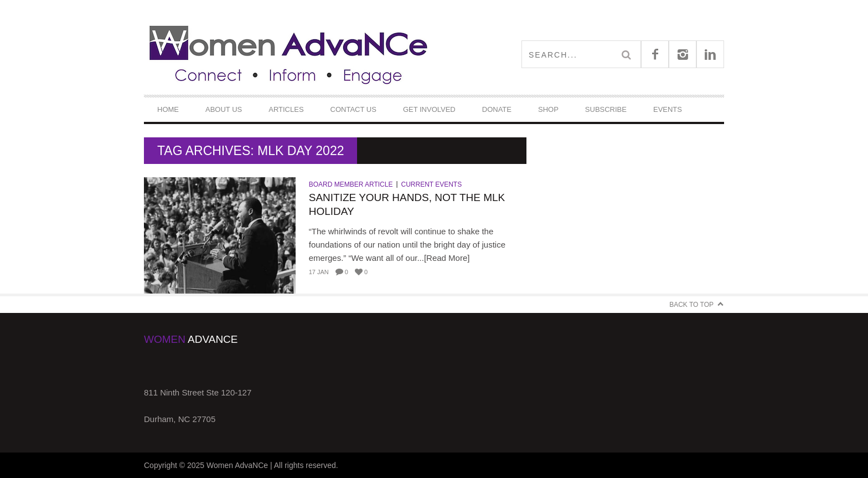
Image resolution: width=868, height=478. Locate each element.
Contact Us (353, 109)
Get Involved (429, 109)
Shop (548, 109)
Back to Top (691, 305)
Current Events (432, 184)
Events (668, 109)
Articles (286, 109)
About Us (224, 109)
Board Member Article (351, 184)
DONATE (497, 109)
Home (168, 109)
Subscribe (606, 109)
